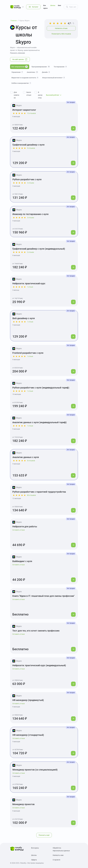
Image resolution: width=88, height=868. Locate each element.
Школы (53, 5)
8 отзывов (31, 461)
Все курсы (45, 7)
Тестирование (60, 67)
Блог (60, 5)
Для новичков (16, 95)
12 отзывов (31, 113)
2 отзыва (30, 252)
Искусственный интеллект (54, 78)
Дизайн (46, 72)
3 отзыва (31, 183)
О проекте (56, 860)
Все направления (20, 67)
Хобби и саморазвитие (21, 83)
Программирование (41, 67)
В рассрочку (40, 95)
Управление (17, 72)
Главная (14, 21)
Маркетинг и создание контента (25, 78)
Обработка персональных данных (61, 849)
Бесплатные (29, 94)
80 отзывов (31, 495)
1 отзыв (30, 287)
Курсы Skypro (25, 21)
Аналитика (33, 72)
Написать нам (58, 855)
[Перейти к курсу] (73, 128)
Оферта (34, 860)
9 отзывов (31, 148)
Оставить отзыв (19, 530)
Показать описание (18, 53)
